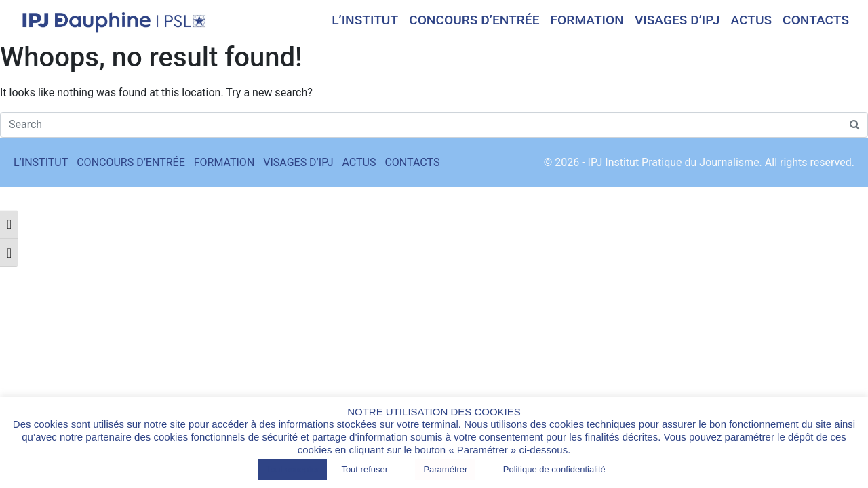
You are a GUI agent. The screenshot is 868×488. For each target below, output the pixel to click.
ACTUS (751, 20)
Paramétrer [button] (445, 469)
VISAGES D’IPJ (677, 20)
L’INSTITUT (365, 20)
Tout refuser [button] (364, 469)
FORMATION (587, 20)
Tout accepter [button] (292, 469)
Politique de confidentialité (554, 469)
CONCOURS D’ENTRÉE (474, 20)
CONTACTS (816, 20)
